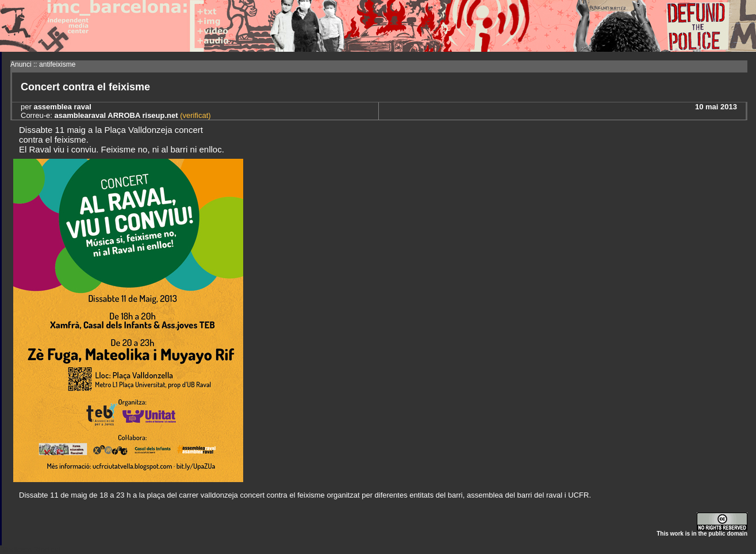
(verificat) (195, 115)
